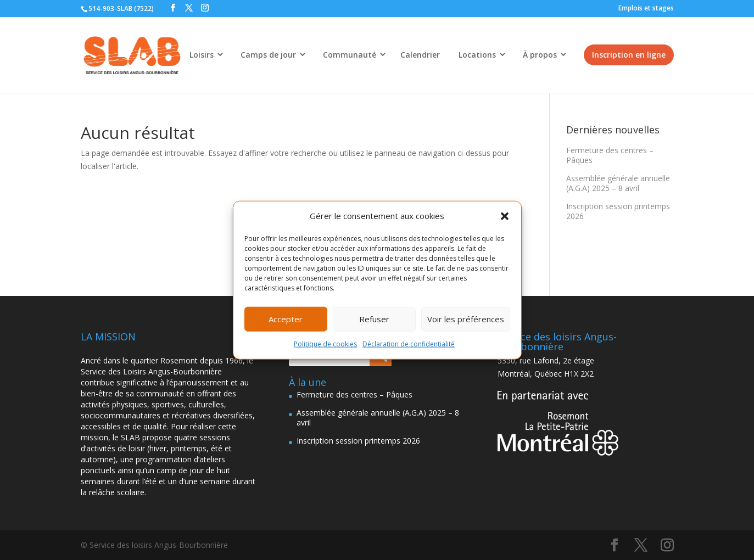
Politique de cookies (325, 344)
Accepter (286, 319)
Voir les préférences (466, 319)
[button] (505, 216)
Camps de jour (268, 55)
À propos (540, 55)
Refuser (374, 319)
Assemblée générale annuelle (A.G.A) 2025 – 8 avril (618, 183)
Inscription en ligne (629, 55)
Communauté (350, 55)
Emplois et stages (646, 8)
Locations (477, 55)
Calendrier (420, 55)
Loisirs (202, 55)
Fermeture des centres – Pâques (610, 155)
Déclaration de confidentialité (409, 344)
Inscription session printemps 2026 (618, 211)
